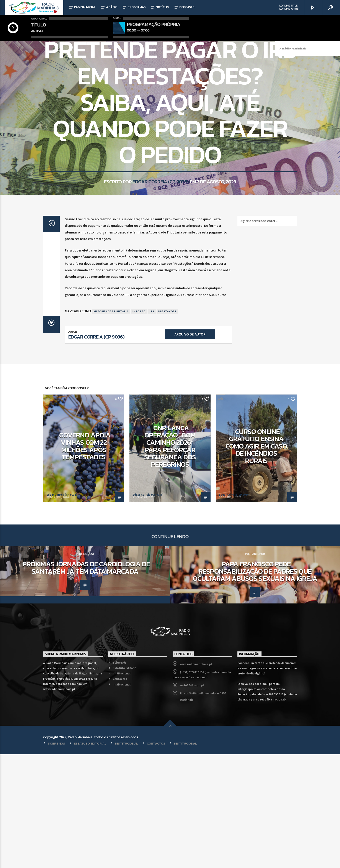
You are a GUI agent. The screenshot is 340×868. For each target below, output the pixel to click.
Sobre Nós (120, 776)
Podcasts (187, 7)
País (170, 99)
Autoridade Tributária (111, 425)
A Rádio (112, 7)
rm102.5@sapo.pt (192, 799)
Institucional (122, 787)
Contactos (120, 792)
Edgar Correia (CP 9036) (161, 252)
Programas (136, 7)
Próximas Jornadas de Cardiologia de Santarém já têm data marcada (86, 681)
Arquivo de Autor (190, 448)
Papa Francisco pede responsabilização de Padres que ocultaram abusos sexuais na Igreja (255, 685)
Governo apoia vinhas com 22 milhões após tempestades (85, 560)
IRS (152, 425)
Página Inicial (85, 7)
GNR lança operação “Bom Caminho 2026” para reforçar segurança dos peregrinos (170, 560)
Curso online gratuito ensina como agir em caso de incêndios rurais (256, 560)
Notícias (162, 7)
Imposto (139, 425)
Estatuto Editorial (125, 782)
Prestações (167, 425)
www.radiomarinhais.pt (196, 778)
